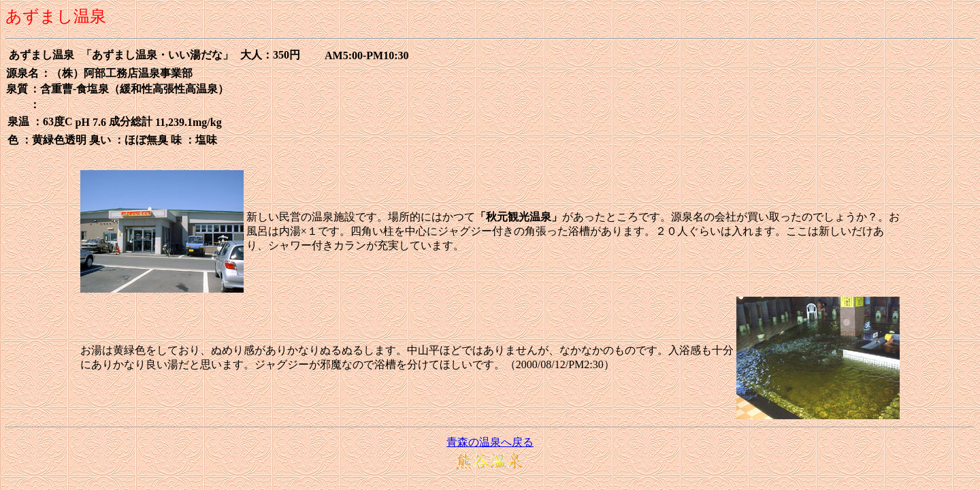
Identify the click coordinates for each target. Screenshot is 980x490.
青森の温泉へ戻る (490, 442)
